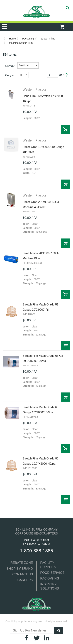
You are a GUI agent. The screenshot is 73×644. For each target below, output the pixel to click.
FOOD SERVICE (52, 573)
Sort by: (10, 66)
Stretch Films (48, 39)
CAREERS (25, 580)
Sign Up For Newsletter (30, 630)
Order (66, 129)
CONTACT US (23, 574)
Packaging (28, 39)
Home (12, 39)
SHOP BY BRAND (20, 569)
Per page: (11, 75)
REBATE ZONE (22, 563)
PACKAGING (50, 578)
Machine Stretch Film (21, 43)
